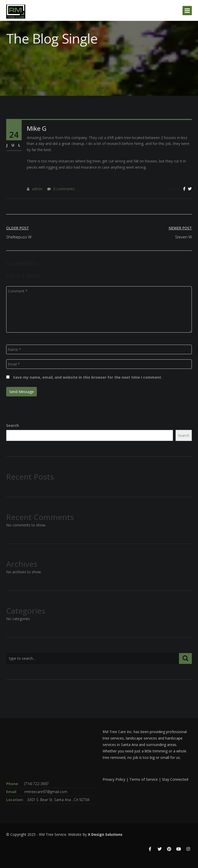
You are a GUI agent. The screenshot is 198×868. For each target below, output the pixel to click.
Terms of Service (144, 779)
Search (13, 425)
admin (37, 189)
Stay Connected (175, 779)
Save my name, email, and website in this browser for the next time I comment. (88, 377)
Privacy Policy (114, 779)
